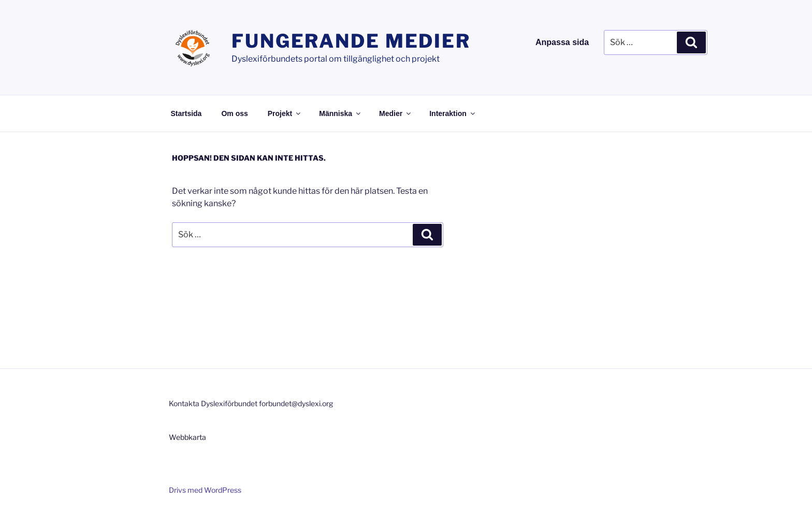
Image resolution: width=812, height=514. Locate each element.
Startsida (186, 113)
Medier (396, 113)
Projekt (285, 113)
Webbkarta (187, 437)
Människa (340, 113)
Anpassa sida (562, 42)
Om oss (234, 113)
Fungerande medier (351, 41)
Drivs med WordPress (205, 490)
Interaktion (453, 113)
